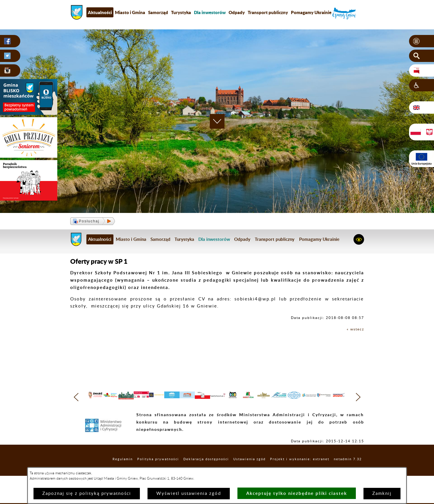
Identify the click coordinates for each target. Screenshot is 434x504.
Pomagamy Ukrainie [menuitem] (311, 12)
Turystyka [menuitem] (181, 12)
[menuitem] (210, 12)
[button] (422, 41)
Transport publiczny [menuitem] (268, 12)
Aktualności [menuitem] (100, 12)
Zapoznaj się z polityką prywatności (87, 494)
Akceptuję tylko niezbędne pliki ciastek (297, 493)
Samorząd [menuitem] (158, 12)
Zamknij (382, 494)
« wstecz (354, 329)
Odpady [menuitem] (237, 12)
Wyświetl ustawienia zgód (189, 494)
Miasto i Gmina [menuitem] (130, 12)
